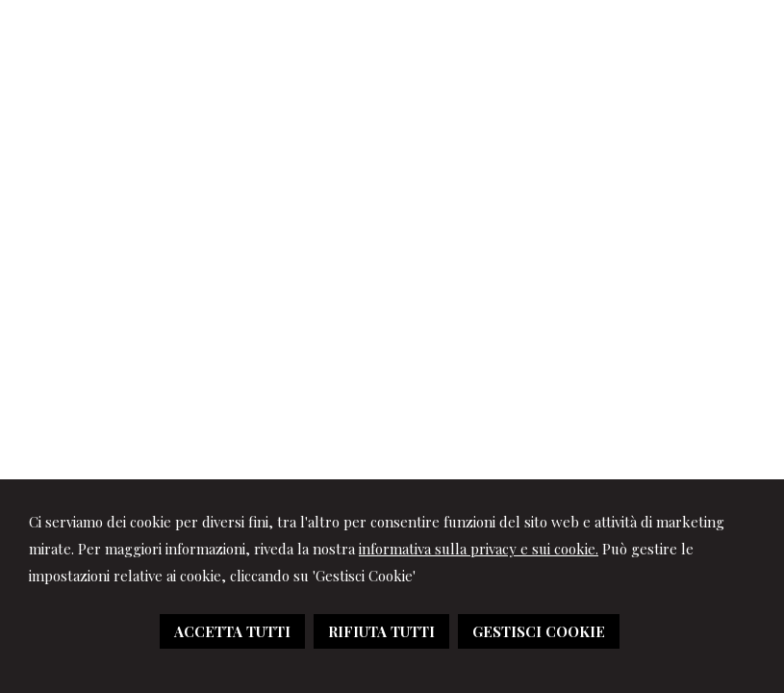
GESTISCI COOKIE (539, 631)
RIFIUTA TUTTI (381, 631)
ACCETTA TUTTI (232, 631)
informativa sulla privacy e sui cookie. (479, 549)
